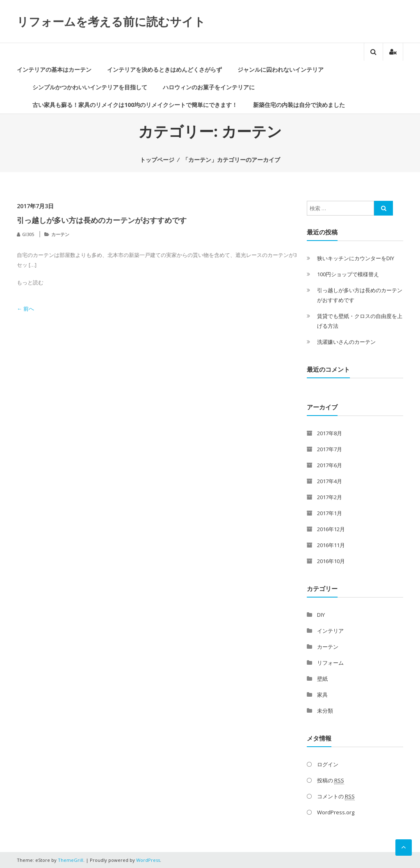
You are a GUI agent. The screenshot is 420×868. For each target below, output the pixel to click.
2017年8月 (330, 433)
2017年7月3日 (35, 206)
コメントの (336, 796)
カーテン (60, 234)
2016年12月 (331, 529)
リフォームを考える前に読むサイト (111, 21)
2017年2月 (330, 497)
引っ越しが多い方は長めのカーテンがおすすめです (102, 220)
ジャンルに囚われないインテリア (281, 69)
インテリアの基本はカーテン (54, 69)
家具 (322, 695)
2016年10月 (331, 561)
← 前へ (25, 309)
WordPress (148, 860)
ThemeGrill (71, 860)
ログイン (328, 764)
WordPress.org (336, 812)
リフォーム (330, 663)
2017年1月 (330, 513)
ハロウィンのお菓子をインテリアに (209, 87)
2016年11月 (331, 545)
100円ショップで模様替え (348, 274)
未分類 (325, 711)
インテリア (330, 631)
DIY (321, 615)
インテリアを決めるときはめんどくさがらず (164, 69)
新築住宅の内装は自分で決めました (299, 105)
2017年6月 (330, 465)
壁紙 (322, 679)
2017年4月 (330, 481)
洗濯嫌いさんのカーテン (346, 342)
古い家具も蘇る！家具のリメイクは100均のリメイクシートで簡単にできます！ (135, 105)
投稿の (331, 781)
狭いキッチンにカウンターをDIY (356, 258)
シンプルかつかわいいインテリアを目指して (90, 87)
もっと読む (30, 282)
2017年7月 (330, 449)
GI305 (28, 234)
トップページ (157, 160)
